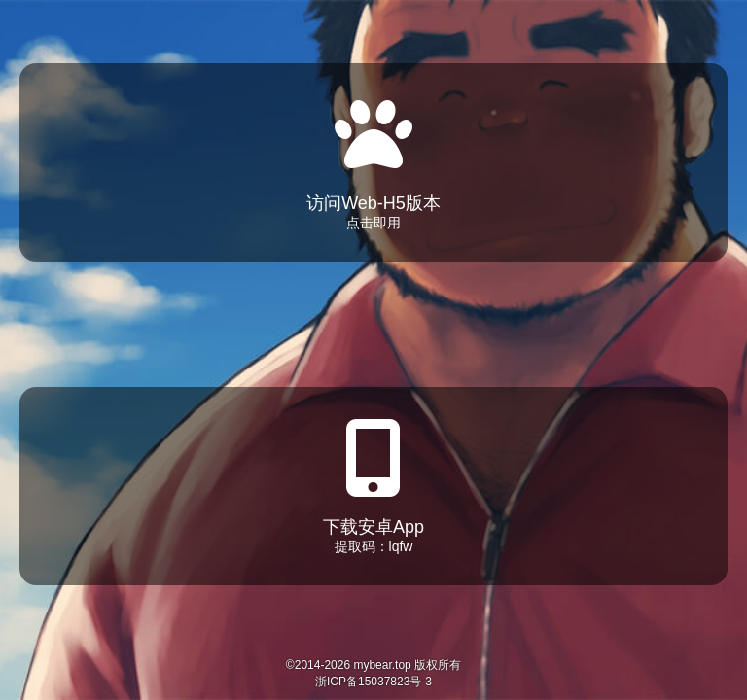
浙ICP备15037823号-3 (373, 682)
